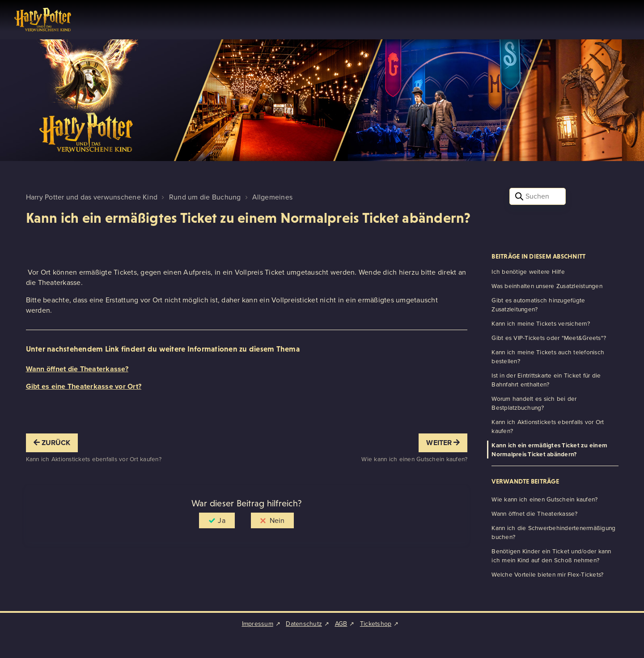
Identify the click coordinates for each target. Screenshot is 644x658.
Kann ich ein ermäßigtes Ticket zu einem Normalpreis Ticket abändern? (549, 450)
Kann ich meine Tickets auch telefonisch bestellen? (548, 357)
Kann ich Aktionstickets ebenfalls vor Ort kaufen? (548, 426)
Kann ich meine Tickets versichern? (541, 323)
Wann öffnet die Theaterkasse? (77, 369)
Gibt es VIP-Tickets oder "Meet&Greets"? (549, 338)
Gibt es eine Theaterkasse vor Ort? (84, 386)
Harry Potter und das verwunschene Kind (92, 197)
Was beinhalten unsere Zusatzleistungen (547, 286)
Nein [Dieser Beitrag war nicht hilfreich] (277, 520)
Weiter (443, 443)
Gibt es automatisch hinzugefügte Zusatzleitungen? (538, 305)
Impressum (258, 624)
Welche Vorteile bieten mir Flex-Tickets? (547, 574)
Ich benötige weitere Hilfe (528, 272)
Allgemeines (273, 197)
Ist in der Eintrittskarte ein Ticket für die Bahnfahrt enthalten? (546, 380)
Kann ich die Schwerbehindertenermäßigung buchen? (553, 532)
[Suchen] (538, 196)
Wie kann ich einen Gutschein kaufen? (544, 499)
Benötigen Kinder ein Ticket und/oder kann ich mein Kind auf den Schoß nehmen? (551, 556)
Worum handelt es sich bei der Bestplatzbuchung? (534, 403)
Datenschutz (304, 624)
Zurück (52, 443)
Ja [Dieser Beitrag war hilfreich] (221, 520)
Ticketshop (376, 624)
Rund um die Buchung (205, 197)
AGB (341, 624)
